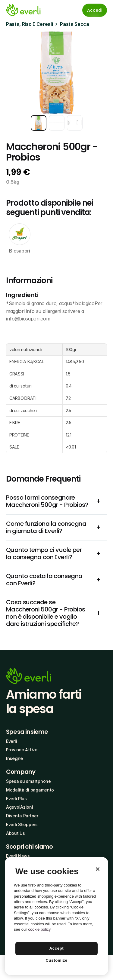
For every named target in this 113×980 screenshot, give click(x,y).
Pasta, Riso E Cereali (29, 24)
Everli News (18, 856)
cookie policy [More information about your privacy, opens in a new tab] (39, 929)
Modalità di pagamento (30, 790)
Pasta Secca (74, 24)
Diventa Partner (22, 816)
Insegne (14, 758)
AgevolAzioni (20, 807)
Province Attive (22, 750)
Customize (56, 960)
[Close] (98, 869)
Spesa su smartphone (28, 781)
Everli (11, 741)
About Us (16, 833)
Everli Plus (16, 799)
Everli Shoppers (22, 824)
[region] (56, 916)
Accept (57, 948)
